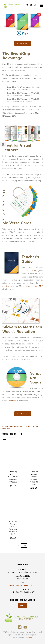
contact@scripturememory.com (22, 585)
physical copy (8, 286)
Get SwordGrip (23, 43)
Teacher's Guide (29, 271)
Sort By (5, 434)
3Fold (29, 638)
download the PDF (34, 286)
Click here (12, 401)
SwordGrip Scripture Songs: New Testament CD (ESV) (13, 477)
